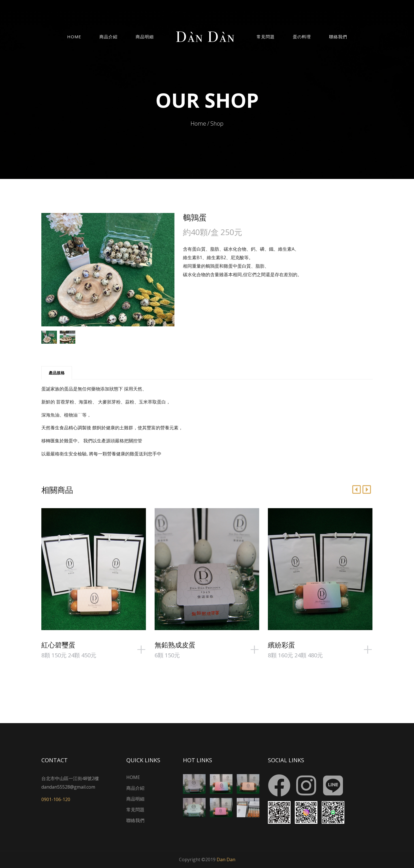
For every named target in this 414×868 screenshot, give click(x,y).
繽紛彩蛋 (281, 645)
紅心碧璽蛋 (58, 645)
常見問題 (266, 37)
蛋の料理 (302, 37)
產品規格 (57, 373)
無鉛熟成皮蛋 (175, 645)
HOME (133, 777)
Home (74, 37)
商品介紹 (108, 37)
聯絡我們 (338, 37)
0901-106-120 (56, 799)
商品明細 (145, 37)
